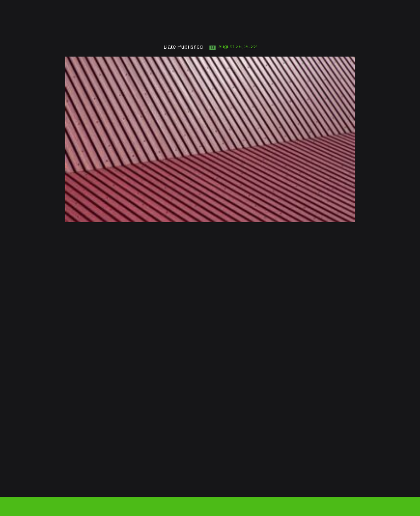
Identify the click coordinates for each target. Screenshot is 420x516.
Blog (297, 30)
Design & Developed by (344, 506)
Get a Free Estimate (381, 30)
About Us (83, 30)
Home (57, 30)
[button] (126, 30)
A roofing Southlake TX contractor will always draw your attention (139, 324)
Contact (320, 30)
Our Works (271, 30)
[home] (19, 30)
